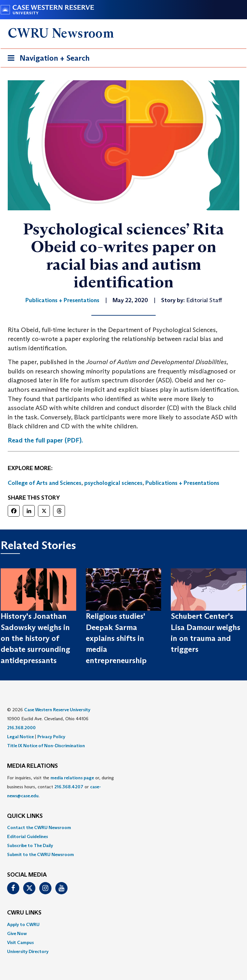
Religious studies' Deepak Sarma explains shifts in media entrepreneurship (116, 638)
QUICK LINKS (25, 816)
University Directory (28, 951)
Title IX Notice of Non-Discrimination (46, 746)
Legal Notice (20, 737)
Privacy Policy (51, 737)
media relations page (72, 778)
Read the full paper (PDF (44, 440)
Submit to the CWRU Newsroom (41, 854)
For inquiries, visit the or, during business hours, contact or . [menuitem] (60, 787)
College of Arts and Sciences (45, 483)
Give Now (17, 933)
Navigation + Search (47, 59)
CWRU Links (24, 913)
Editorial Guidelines (27, 836)
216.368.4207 (69, 787)
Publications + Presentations (182, 483)
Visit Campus (20, 942)
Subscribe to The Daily (30, 845)
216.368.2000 (21, 728)
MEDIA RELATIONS (32, 766)
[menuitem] (123, 827)
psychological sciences (113, 483)
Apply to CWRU (23, 924)
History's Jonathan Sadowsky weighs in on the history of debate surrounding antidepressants (35, 638)
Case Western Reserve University (57, 710)
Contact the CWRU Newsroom (39, 827)
